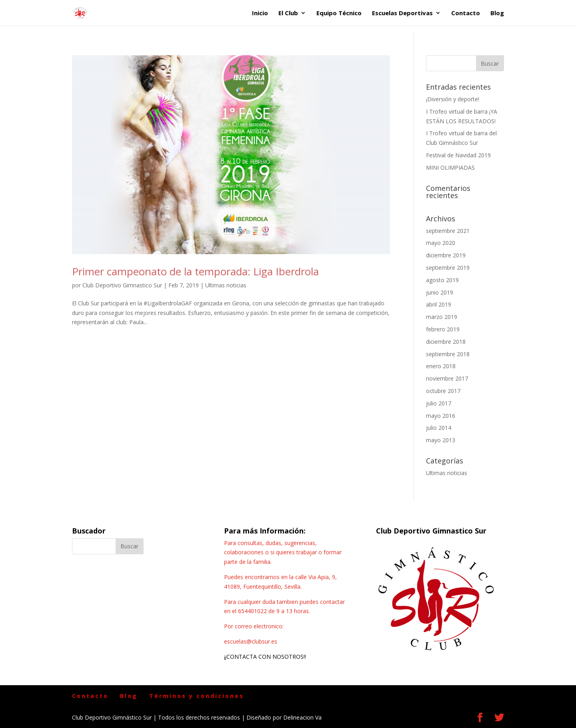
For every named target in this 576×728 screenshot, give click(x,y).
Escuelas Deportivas (402, 13)
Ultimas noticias (226, 285)
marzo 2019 (442, 317)
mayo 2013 (441, 440)
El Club (288, 13)
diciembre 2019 (446, 255)
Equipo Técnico (339, 13)
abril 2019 (439, 304)
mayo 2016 (441, 416)
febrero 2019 (443, 329)
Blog (497, 13)
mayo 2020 (441, 243)
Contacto (466, 13)
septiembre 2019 (448, 268)
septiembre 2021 (448, 231)
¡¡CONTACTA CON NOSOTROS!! (265, 657)
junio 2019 (440, 292)
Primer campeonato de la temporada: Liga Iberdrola (195, 271)
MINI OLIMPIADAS (450, 167)
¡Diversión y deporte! (453, 99)
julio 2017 (439, 403)
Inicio (260, 13)
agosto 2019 (442, 280)
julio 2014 (439, 428)
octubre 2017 (443, 391)
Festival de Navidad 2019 (458, 155)
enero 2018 (441, 366)
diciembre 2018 (446, 342)
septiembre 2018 (448, 354)
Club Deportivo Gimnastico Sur (122, 285)
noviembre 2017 (447, 378)
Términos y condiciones (197, 696)
